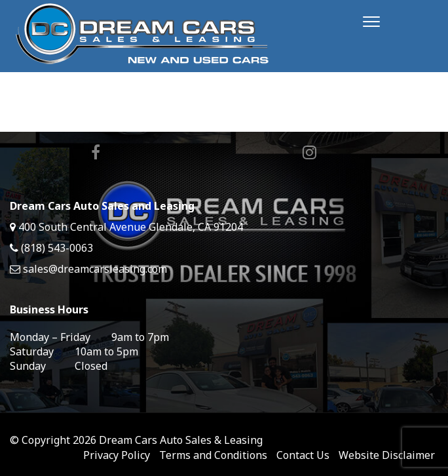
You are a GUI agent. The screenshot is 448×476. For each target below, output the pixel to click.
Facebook (96, 152)
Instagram (309, 152)
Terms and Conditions (213, 455)
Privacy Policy (117, 455)
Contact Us (303, 455)
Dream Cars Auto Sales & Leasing (181, 440)
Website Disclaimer (387, 455)
